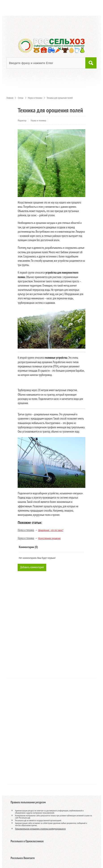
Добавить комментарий (32, 567)
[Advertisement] (37, 630)
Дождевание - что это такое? (51, 530)
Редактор (22, 120)
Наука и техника (38, 120)
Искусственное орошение (49, 538)
